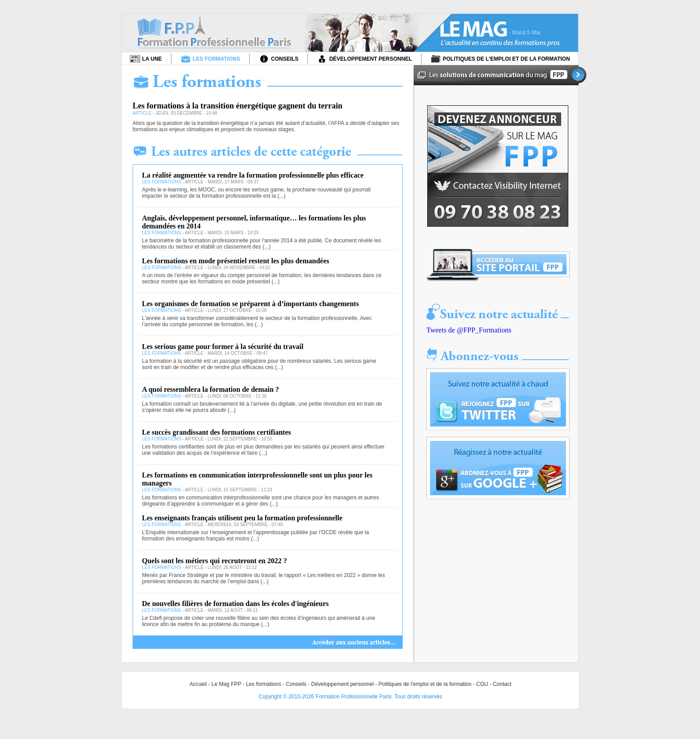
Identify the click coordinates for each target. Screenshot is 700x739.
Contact (502, 684)
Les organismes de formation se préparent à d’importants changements (250, 304)
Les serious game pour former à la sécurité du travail (223, 347)
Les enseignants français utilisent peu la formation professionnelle (242, 518)
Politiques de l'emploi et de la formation (425, 684)
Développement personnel (342, 684)
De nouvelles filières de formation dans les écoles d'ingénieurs (235, 604)
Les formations (264, 684)
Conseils (296, 684)
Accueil (198, 684)
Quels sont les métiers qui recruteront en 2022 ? (215, 561)
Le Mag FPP (226, 684)
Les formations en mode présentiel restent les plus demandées (235, 261)
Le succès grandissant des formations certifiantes (217, 432)
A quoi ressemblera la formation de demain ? (210, 389)
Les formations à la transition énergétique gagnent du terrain (237, 106)
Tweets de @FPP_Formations (469, 330)
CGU (482, 684)
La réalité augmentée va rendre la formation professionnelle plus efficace (253, 175)
